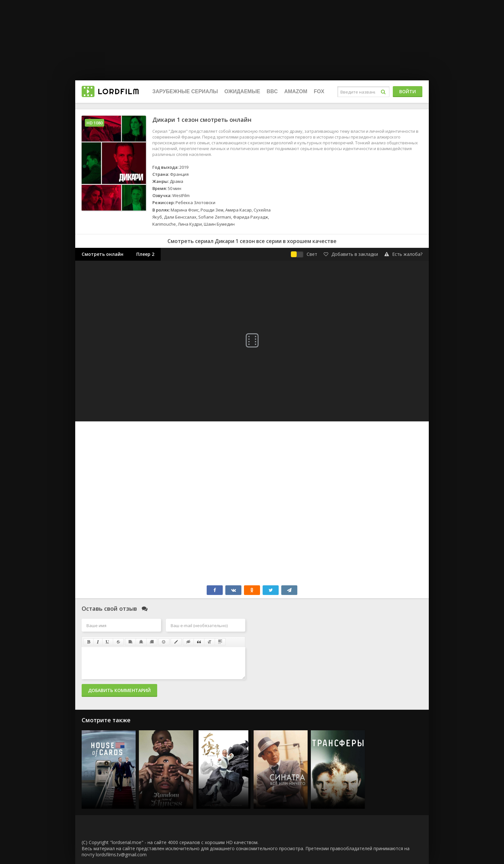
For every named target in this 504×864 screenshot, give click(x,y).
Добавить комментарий (119, 690)
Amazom (296, 91)
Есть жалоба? (403, 254)
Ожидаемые (242, 91)
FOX (319, 91)
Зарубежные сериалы (185, 91)
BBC (272, 91)
